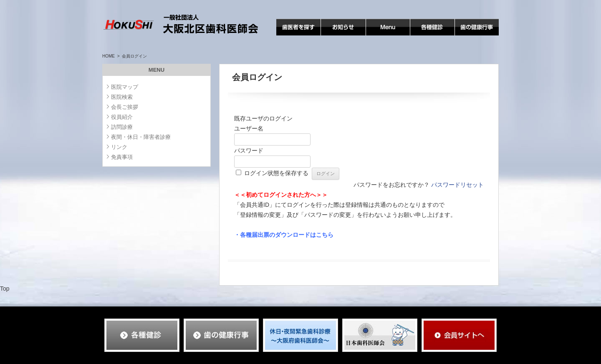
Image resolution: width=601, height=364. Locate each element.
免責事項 (122, 157)
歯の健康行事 (472, 35)
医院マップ (125, 87)
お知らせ (333, 35)
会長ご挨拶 (125, 107)
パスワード (249, 151)
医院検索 (122, 97)
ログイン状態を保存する (276, 173)
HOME (109, 56)
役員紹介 (122, 117)
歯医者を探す (294, 35)
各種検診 (422, 35)
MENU (375, 35)
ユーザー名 (249, 128)
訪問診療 (122, 127)
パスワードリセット (457, 185)
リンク (119, 147)
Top (5, 289)
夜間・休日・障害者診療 (141, 137)
